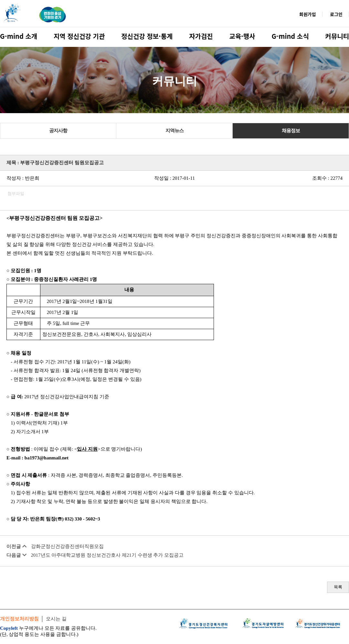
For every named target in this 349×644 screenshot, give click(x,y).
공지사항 (58, 131)
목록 (338, 587)
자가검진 (201, 36)
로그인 (336, 14)
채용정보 (291, 131)
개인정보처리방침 (19, 619)
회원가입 (308, 14)
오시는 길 (56, 619)
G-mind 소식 (290, 36)
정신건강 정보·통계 (147, 36)
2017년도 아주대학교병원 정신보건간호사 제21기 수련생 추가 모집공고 (107, 555)
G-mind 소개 (19, 36)
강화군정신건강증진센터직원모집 (67, 546)
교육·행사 (242, 36)
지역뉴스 (174, 131)
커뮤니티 (337, 36)
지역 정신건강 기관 (79, 36)
